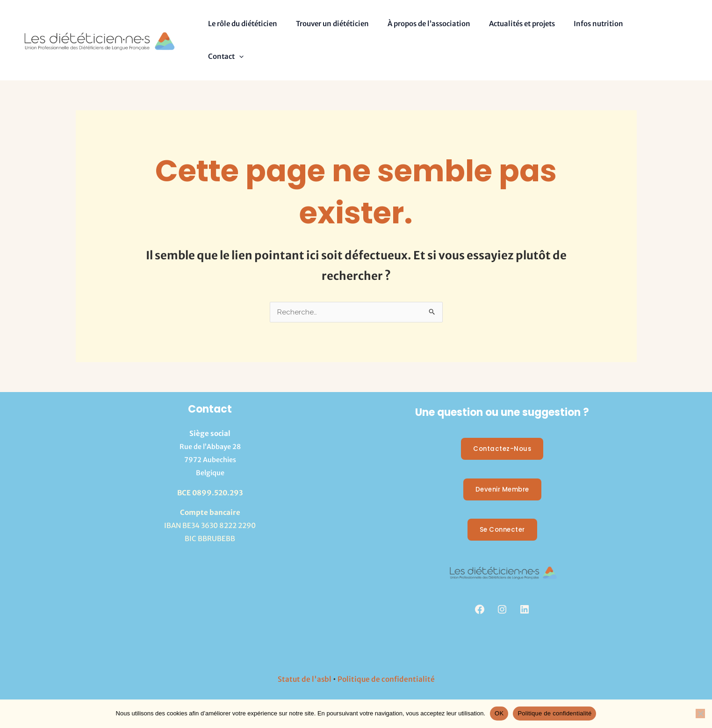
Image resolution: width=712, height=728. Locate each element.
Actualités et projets (506, 25)
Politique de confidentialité (386, 651)
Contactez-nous (502, 421)
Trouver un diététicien (325, 25)
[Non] (700, 714)
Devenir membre (502, 461)
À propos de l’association (417, 25)
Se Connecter (502, 502)
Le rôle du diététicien (240, 25)
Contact (634, 25)
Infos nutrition (577, 25)
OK (499, 713)
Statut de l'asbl (304, 651)
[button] (647, 25)
